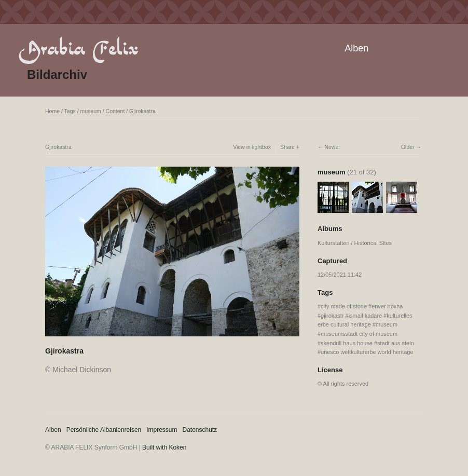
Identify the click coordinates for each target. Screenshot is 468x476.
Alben (356, 48)
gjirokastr (332, 316)
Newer (332, 147)
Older (408, 147)
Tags (70, 111)
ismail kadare (366, 316)
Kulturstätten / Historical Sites (355, 243)
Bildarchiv (57, 74)
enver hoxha (387, 306)
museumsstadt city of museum (359, 334)
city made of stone (344, 306)
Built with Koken (164, 447)
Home (52, 111)
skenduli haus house (347, 343)
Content (115, 111)
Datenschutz (200, 430)
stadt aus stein (396, 343)
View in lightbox (252, 147)
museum (91, 111)
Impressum (162, 430)
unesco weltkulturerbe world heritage (367, 352)
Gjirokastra (142, 111)
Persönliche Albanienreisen (104, 430)
